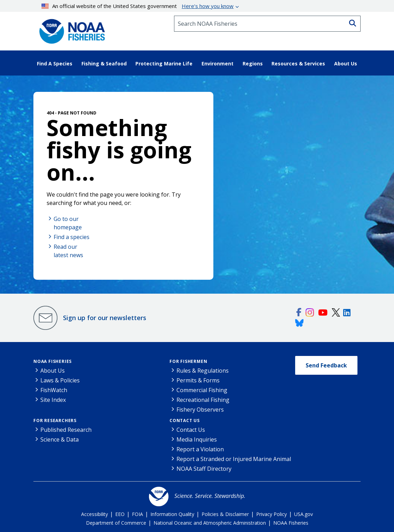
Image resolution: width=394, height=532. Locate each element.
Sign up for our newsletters (105, 318)
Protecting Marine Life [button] (164, 63)
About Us (53, 371)
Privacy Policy (271, 514)
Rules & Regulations (203, 371)
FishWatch (54, 390)
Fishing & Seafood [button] (104, 63)
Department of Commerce (116, 523)
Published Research (66, 430)
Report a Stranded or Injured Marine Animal (234, 459)
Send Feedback (326, 365)
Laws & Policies (60, 380)
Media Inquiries (197, 439)
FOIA (137, 514)
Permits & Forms (198, 380)
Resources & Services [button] (298, 63)
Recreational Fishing (203, 400)
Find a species (72, 237)
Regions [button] (253, 63)
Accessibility (94, 514)
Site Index (53, 400)
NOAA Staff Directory (204, 469)
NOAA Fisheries (53, 361)
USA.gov (304, 514)
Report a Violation (200, 449)
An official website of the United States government (138, 6)
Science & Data (60, 439)
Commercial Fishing (202, 390)
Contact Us (185, 420)
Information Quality (172, 514)
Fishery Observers (200, 410)
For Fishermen (188, 361)
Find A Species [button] (55, 63)
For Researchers (55, 420)
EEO (120, 514)
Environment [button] (218, 63)
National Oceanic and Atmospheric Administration (210, 523)
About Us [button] (346, 63)
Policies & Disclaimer (225, 514)
